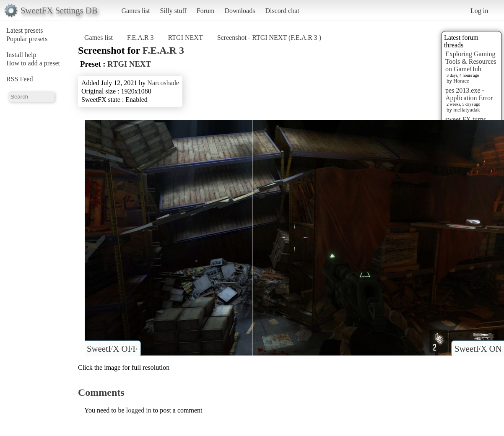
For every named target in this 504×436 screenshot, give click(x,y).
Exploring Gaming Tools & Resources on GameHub (471, 61)
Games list (136, 11)
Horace (461, 81)
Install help (21, 55)
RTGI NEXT (186, 38)
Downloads (240, 11)
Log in (479, 11)
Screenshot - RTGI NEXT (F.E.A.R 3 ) (269, 38)
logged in (139, 410)
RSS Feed (20, 79)
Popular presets (27, 39)
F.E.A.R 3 (141, 38)
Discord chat (282, 11)
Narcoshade (163, 83)
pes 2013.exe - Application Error (469, 94)
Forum (206, 11)
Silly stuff (173, 11)
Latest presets (25, 30)
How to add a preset (33, 63)
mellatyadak (467, 110)
